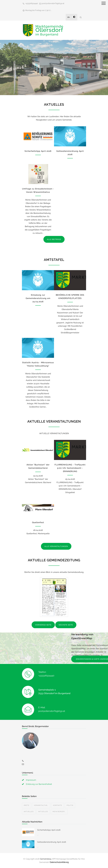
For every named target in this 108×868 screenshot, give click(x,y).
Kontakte (58, 805)
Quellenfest (38, 522)
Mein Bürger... (59, 812)
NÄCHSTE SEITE (66, 625)
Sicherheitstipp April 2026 (38, 151)
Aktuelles (29, 812)
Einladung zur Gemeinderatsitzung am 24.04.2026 (38, 298)
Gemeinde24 (46, 859)
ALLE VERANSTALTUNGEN (56, 546)
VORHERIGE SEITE (43, 625)
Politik (70, 805)
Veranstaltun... (41, 805)
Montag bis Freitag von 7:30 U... (38, 10)
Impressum (31, 780)
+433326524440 (32, 3)
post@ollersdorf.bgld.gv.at (53, 3)
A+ (69, 17)
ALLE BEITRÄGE (54, 239)
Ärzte (27, 805)
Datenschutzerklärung (59, 862)
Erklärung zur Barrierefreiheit (39, 784)
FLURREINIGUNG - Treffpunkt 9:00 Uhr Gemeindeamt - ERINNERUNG (70, 468)
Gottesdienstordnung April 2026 (52, 842)
